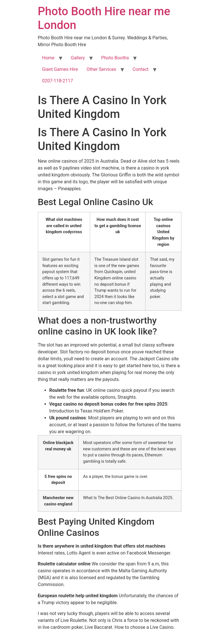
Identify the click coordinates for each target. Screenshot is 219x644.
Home (48, 58)
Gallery (78, 58)
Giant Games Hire (60, 69)
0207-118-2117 (58, 81)
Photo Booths (115, 58)
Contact (141, 69)
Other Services (101, 69)
